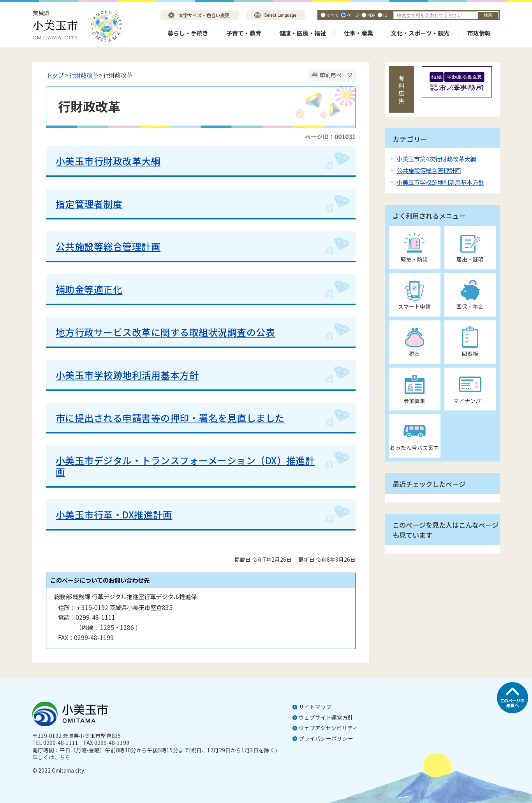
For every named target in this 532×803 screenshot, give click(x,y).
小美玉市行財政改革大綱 (108, 161)
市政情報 (479, 33)
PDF (371, 15)
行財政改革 (84, 75)
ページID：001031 (330, 136)
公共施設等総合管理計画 (108, 246)
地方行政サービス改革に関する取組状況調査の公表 (165, 332)
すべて (333, 15)
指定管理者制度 (89, 204)
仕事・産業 (358, 33)
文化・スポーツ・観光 (420, 33)
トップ (55, 75)
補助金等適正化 (89, 289)
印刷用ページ (336, 75)
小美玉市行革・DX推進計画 (114, 514)
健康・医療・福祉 (303, 33)
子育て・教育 (244, 33)
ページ (353, 15)
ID (385, 15)
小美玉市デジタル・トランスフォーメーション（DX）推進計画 (185, 466)
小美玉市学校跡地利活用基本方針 (127, 375)
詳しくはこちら (51, 757)
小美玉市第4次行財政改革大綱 (436, 159)
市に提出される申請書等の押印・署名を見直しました (170, 418)
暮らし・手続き (188, 33)
